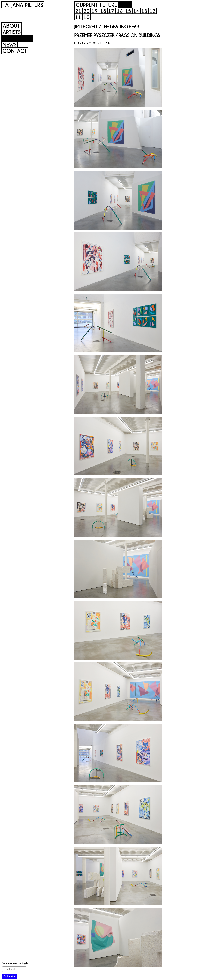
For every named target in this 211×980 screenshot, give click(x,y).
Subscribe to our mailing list (15, 963)
